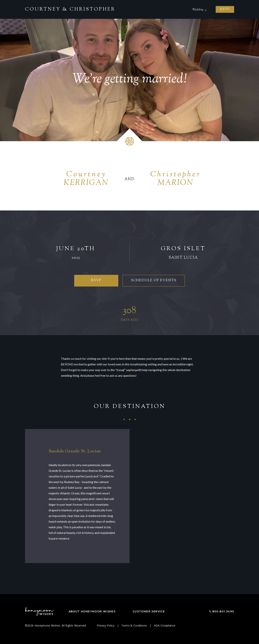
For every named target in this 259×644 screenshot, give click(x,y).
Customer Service (149, 611)
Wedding (198, 10)
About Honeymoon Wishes (92, 611)
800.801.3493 (223, 611)
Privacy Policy (106, 625)
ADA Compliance (165, 625)
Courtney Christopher (70, 9)
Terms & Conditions (135, 625)
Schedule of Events (154, 280)
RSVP (225, 9)
